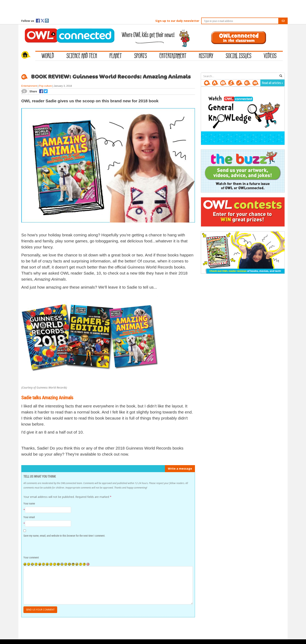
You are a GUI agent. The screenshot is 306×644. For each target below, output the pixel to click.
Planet (116, 56)
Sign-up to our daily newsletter (177, 21)
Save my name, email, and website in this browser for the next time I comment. (64, 536)
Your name (29, 503)
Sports (141, 56)
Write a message (180, 469)
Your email (29, 517)
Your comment (31, 557)
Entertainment (173, 56)
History (206, 56)
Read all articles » (272, 83)
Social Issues (239, 56)
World (48, 56)
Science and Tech (82, 56)
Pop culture (45, 86)
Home (28, 55)
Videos (270, 56)
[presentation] (50, 547)
